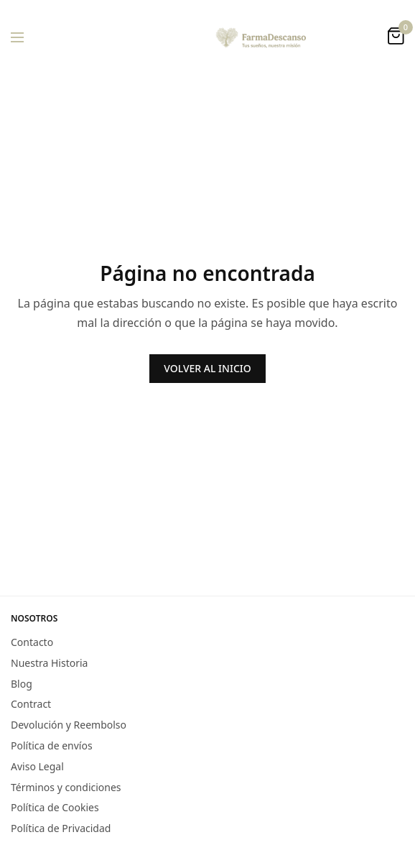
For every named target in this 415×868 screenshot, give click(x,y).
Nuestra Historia (49, 663)
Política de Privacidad (61, 828)
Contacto (32, 642)
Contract (31, 704)
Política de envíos (52, 745)
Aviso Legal (37, 766)
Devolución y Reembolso (69, 725)
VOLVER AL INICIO (207, 368)
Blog (22, 683)
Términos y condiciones (66, 786)
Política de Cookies (55, 807)
